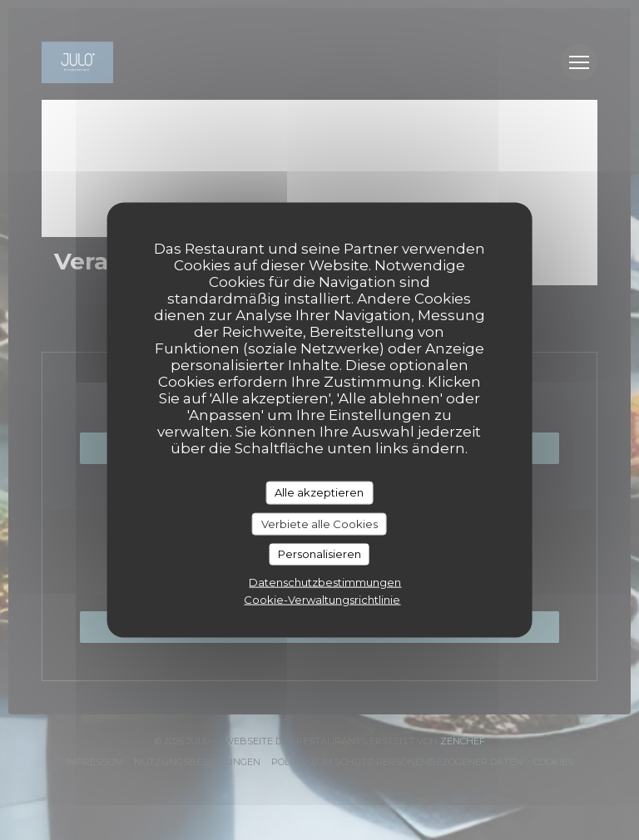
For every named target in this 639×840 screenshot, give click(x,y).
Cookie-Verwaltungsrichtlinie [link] (322, 599)
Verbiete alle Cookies (319, 523)
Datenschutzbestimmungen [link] (325, 581)
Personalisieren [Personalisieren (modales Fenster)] (319, 554)
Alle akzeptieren (319, 492)
